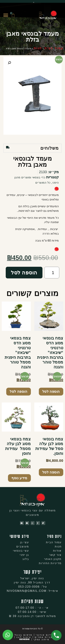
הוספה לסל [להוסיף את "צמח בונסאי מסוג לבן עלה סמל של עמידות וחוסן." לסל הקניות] (51, 472)
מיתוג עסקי (41, 639)
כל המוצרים (43, 183)
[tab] (32, 148)
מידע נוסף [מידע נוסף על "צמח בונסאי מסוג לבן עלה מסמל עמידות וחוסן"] (19, 478)
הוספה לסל (24, 273)
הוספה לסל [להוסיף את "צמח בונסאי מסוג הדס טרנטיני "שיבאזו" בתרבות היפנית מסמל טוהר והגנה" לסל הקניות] (51, 392)
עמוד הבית (54, 48)
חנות (38, 48)
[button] (6, 15)
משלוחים (50, 148)
